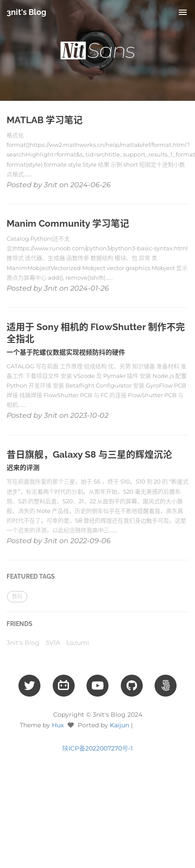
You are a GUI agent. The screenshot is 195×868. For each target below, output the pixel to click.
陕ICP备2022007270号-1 (97, 748)
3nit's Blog (26, 12)
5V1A (53, 643)
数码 (17, 596)
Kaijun (119, 725)
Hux (58, 725)
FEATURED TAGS (31, 576)
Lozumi (78, 643)
